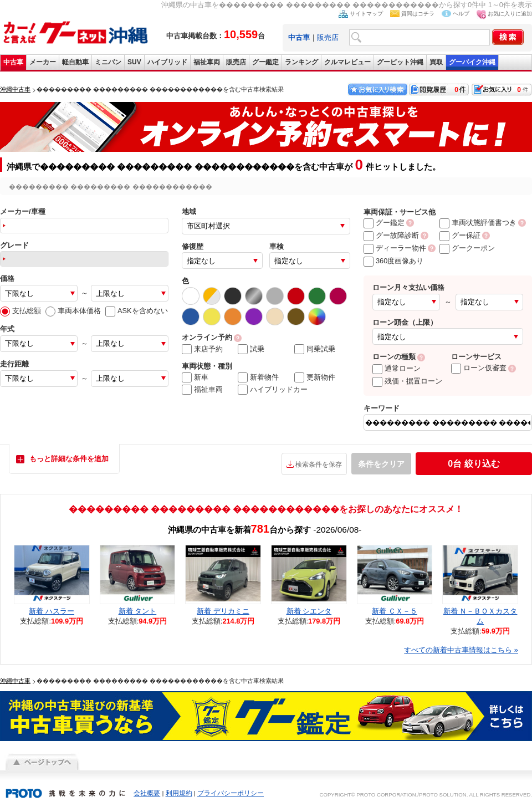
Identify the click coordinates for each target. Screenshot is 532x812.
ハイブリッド (167, 62)
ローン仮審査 (479, 368)
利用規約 (179, 793)
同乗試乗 (315, 349)
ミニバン (108, 62)
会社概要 (147, 793)
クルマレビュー (347, 62)
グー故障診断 (391, 235)
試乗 (251, 349)
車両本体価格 (73, 311)
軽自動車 (75, 62)
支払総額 (21, 311)
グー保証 (460, 235)
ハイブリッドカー (273, 390)
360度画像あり (393, 261)
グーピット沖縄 (400, 62)
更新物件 (315, 377)
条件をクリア (381, 464)
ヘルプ (461, 14)
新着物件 (258, 377)
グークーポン (467, 248)
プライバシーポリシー (231, 793)
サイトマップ (366, 14)
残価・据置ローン (407, 381)
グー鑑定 (265, 62)
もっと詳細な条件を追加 (69, 459)
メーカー (43, 62)
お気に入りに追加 (510, 14)
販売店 (328, 37)
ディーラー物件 (395, 248)
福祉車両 (207, 62)
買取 (436, 62)
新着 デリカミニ (223, 611)
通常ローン (397, 368)
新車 (195, 377)
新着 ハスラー (52, 611)
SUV (134, 62)
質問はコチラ (418, 14)
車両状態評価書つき (478, 223)
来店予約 (202, 349)
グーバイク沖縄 (472, 62)
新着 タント (138, 611)
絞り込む (474, 464)
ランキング (301, 62)
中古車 (13, 62)
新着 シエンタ (309, 611)
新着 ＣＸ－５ (395, 611)
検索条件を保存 (319, 464)
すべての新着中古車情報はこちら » (461, 650)
